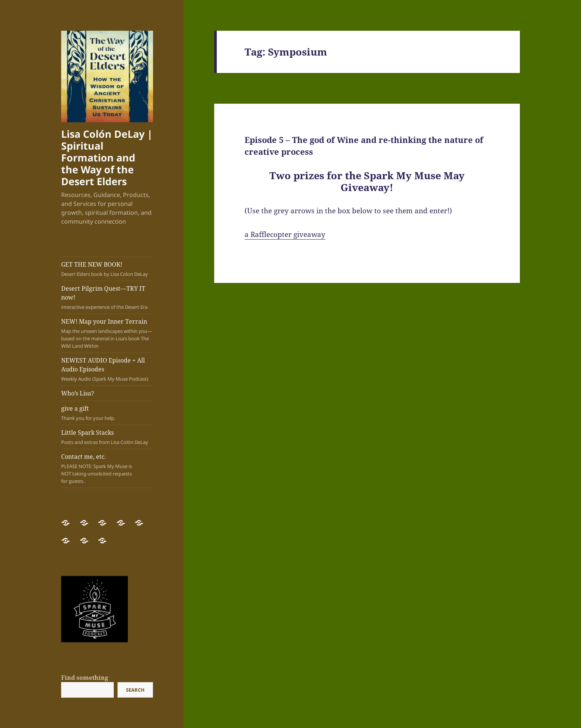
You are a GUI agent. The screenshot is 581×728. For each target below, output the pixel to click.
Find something (85, 678)
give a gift (107, 413)
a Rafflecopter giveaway (285, 234)
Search (135, 690)
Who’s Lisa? (78, 393)
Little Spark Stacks (107, 437)
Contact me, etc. (100, 469)
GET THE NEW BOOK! (107, 269)
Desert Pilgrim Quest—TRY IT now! (107, 298)
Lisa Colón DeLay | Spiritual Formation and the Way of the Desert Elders (107, 158)
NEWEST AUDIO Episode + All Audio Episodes (107, 369)
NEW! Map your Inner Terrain (107, 333)
